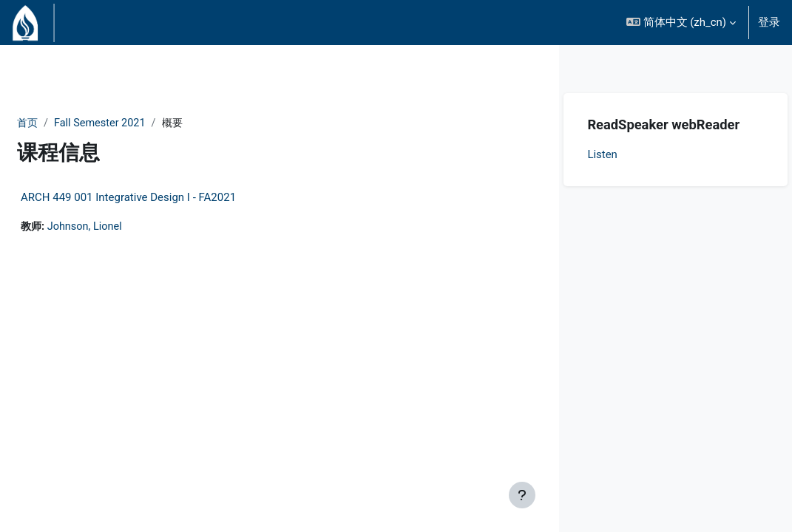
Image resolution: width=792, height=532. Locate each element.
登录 (769, 22)
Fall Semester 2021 (138, 123)
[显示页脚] (522, 495)
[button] (681, 23)
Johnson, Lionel (123, 228)
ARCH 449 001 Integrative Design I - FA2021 (164, 198)
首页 (64, 123)
